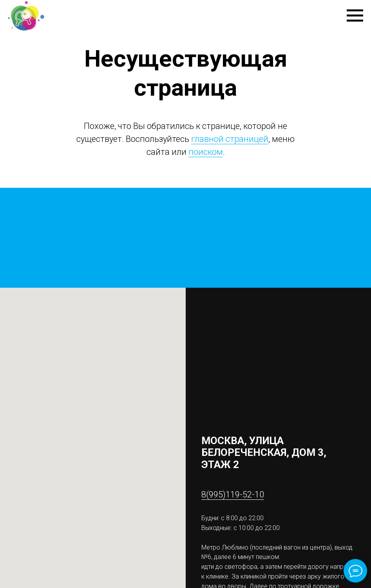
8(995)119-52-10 (233, 495)
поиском (206, 152)
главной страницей (230, 139)
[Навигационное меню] (355, 16)
